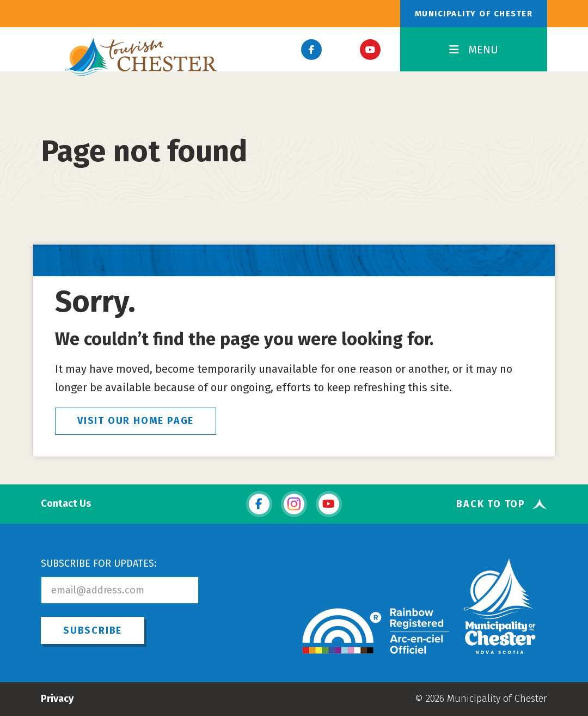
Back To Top (491, 504)
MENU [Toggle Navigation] (474, 50)
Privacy (57, 699)
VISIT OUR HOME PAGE (136, 421)
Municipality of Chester (474, 14)
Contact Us (66, 504)
